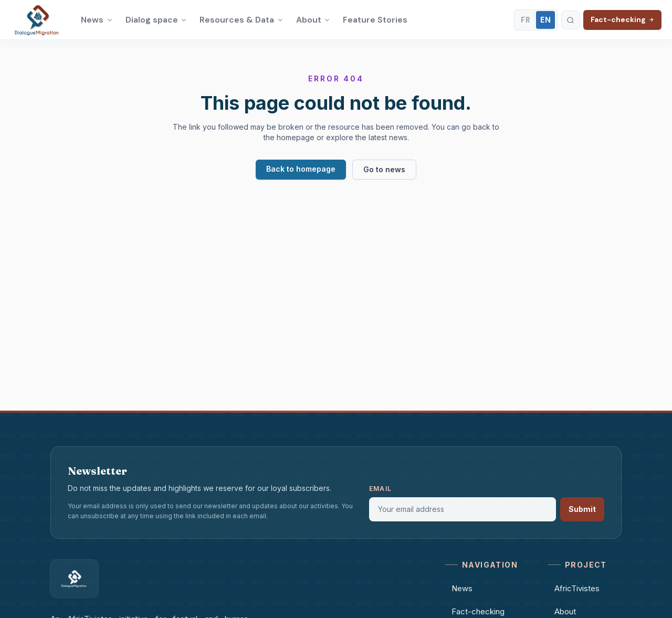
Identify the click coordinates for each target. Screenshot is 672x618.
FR (526, 20)
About (313, 20)
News (97, 20)
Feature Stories (375, 20)
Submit (582, 509)
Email (380, 489)
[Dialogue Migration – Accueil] (38, 20)
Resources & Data (241, 20)
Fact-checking (623, 19)
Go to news (384, 169)
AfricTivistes (574, 588)
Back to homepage (301, 169)
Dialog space (156, 20)
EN (546, 20)
